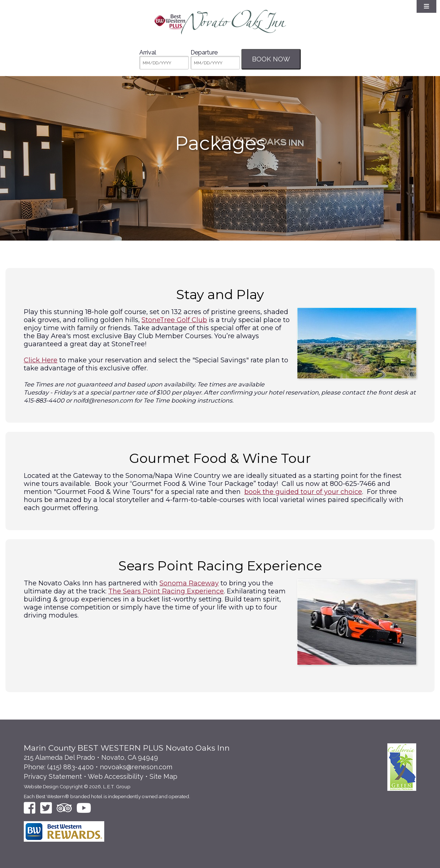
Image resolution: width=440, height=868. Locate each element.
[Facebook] (30, 808)
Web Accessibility (116, 776)
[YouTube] (84, 808)
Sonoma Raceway (189, 583)
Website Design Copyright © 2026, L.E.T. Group (77, 786)
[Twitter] (46, 808)
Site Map (163, 776)
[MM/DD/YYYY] (164, 63)
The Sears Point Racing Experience (166, 591)
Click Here (41, 360)
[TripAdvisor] (64, 808)
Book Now (271, 59)
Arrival (148, 52)
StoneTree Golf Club (174, 320)
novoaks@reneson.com (136, 767)
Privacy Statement (53, 776)
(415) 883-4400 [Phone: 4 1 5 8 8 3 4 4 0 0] (70, 767)
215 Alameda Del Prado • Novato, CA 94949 (91, 757)
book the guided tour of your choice (303, 492)
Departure (204, 52)
